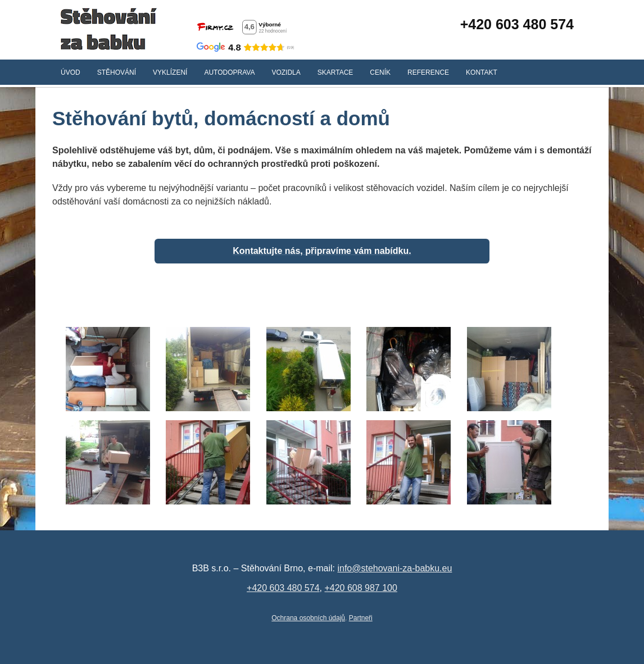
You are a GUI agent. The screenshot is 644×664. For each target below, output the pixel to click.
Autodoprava (229, 72)
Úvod (71, 72)
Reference (428, 72)
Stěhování (117, 72)
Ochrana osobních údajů (308, 618)
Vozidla (286, 72)
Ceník (380, 72)
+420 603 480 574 (517, 24)
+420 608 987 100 (360, 588)
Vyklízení (170, 72)
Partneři (361, 618)
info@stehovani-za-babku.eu (394, 568)
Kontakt (482, 72)
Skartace (335, 72)
